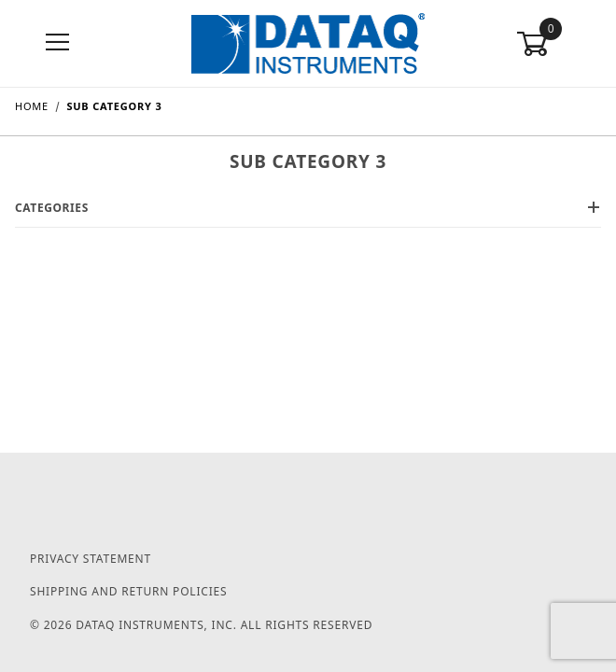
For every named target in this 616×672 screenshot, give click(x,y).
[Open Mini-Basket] (559, 44)
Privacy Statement (91, 559)
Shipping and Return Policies (128, 591)
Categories (308, 208)
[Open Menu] (57, 43)
